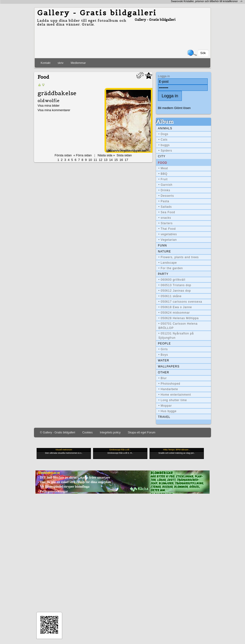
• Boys (163, 355)
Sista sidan (124, 155)
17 (126, 160)
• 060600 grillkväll (172, 280)
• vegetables (168, 234)
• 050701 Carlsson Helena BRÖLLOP (178, 326)
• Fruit (163, 179)
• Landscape (168, 263)
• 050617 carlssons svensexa (180, 302)
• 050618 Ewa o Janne (175, 307)
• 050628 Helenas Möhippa (178, 318)
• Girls (163, 349)
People (164, 344)
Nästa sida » (106, 155)
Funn (162, 246)
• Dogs (163, 134)
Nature (164, 251)
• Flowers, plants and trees (179, 257)
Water (164, 360)
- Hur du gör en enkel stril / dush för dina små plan (73, 482)
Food (163, 163)
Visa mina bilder (49, 106)
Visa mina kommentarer (54, 110)
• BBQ (163, 174)
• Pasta (164, 201)
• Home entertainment (175, 395)
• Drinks (164, 190)
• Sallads (165, 207)
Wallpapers (169, 366)
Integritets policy (110, 432)
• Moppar (165, 406)
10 (90, 160)
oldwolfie (48, 101)
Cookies (87, 432)
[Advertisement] (56, 2)
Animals (165, 128)
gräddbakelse (57, 93)
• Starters (166, 223)
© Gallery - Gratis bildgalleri (58, 432)
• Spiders (165, 151)
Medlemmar (78, 63)
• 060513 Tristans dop (175, 285)
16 (121, 160)
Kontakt (46, 63)
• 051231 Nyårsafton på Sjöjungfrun (176, 336)
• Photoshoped (169, 384)
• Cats (163, 140)
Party (163, 274)
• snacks (165, 218)
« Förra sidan (83, 155)
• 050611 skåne (170, 296)
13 (106, 160)
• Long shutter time (173, 400)
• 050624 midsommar (174, 313)
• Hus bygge (167, 411)
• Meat (163, 168)
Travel (164, 417)
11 (95, 160)
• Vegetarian (168, 240)
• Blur (163, 378)
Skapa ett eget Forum (142, 432)
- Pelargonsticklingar (52, 491)
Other (164, 372)
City (162, 156)
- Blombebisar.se (48, 473)
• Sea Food (167, 212)
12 (100, 160)
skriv (61, 63)
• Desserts (166, 196)
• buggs (164, 145)
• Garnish (165, 185)
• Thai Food (167, 229)
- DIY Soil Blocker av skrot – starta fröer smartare (73, 478)
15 (116, 160)
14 (111, 160)
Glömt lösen (182, 108)
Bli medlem (166, 108)
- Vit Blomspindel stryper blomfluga (62, 487)
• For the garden (171, 268)
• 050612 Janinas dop (175, 291)
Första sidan (63, 155)
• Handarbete (168, 389)
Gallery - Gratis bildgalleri (97, 13)
